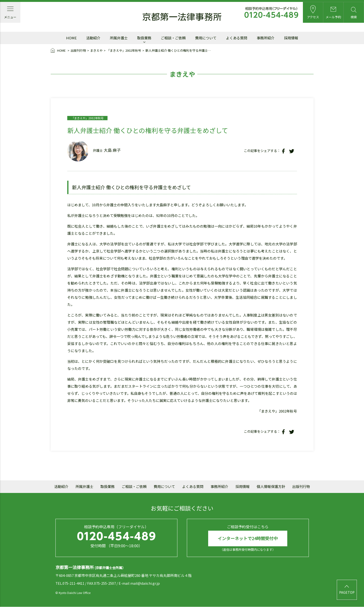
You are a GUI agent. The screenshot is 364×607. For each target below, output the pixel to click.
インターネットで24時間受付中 (248, 538)
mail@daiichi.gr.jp (145, 583)
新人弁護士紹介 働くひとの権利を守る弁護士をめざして (179, 50)
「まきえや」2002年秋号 (124, 50)
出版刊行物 (78, 50)
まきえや (96, 50)
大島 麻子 (112, 150)
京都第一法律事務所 (182, 17)
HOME (58, 51)
